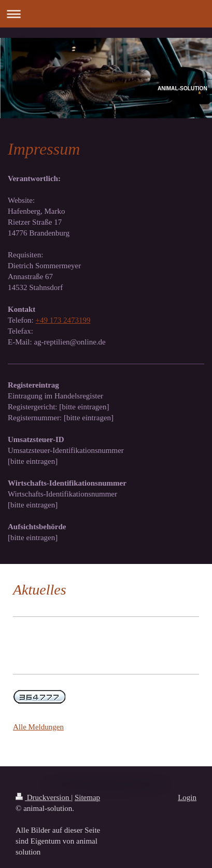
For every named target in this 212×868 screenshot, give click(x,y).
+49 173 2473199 (63, 320)
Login (187, 797)
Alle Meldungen (38, 727)
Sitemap (87, 797)
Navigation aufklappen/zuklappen (106, 14)
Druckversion (43, 797)
